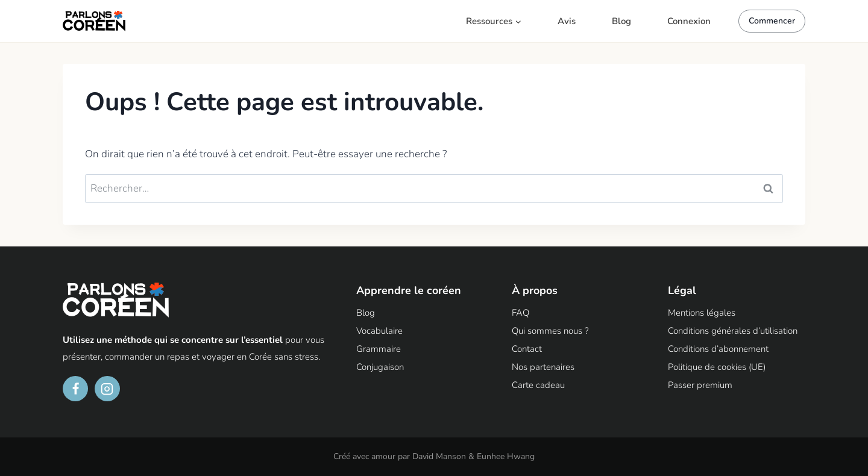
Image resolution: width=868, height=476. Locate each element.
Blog (621, 21)
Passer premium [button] (700, 385)
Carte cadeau (538, 385)
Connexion (689, 21)
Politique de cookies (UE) (717, 367)
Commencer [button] (772, 21)
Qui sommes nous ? (550, 331)
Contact (527, 349)
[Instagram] (107, 389)
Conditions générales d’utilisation (733, 331)
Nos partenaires (543, 367)
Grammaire (379, 349)
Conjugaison (380, 367)
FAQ (520, 313)
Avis (567, 21)
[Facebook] (75, 389)
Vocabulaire (379, 331)
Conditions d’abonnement (718, 349)
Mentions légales (702, 313)
